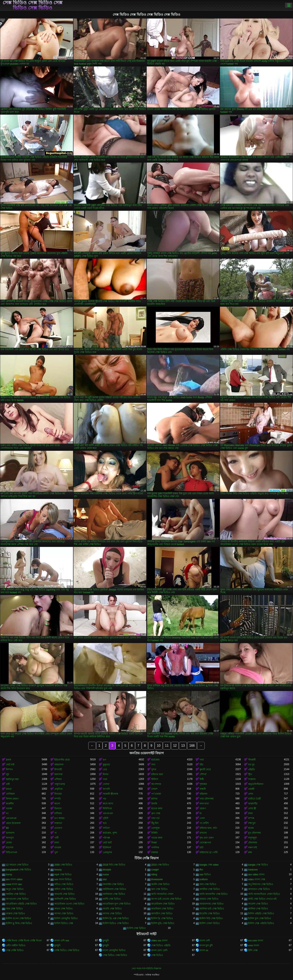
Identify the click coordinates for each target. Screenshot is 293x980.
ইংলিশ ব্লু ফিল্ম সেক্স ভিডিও (19, 923)
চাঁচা (201, 765)
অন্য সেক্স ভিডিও (208, 884)
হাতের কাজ (157, 808)
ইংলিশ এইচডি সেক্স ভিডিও (261, 914)
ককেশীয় (10, 804)
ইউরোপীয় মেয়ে (62, 760)
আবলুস (10, 838)
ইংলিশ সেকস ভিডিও (210, 923)
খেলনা (106, 784)
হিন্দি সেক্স (253, 950)
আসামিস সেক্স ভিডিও (162, 914)
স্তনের (251, 828)
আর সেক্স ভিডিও (14, 909)
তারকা (9, 808)
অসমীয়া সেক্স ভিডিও (210, 889)
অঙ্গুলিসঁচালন (256, 784)
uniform (204, 879)
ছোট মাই (10, 765)
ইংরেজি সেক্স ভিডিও (210, 914)
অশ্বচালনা (59, 765)
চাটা (202, 847)
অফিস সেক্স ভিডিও (64, 889)
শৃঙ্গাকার (203, 784)
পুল (56, 852)
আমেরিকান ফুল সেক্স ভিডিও (117, 904)
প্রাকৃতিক (58, 789)
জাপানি (106, 789)
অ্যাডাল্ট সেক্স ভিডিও (65, 894)
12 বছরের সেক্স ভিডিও (17, 865)
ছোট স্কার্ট (107, 843)
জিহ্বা (154, 843)
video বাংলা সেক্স (257, 879)
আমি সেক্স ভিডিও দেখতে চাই (262, 899)
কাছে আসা (108, 804)
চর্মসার (154, 799)
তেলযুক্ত (155, 828)
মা (201, 813)
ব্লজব (9, 760)
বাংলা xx (204, 950)
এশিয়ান (58, 779)
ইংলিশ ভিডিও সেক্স (64, 923)
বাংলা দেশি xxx (62, 941)
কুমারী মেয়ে (205, 769)
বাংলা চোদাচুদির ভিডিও (114, 950)
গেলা (202, 818)
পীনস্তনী (252, 760)
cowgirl (155, 870)
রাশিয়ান (58, 813)
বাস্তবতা (58, 823)
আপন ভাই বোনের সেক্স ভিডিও (166, 899)
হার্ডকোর (155, 760)
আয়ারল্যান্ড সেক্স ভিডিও (212, 904)
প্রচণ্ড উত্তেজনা (13, 823)
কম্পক (251, 818)
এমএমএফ (108, 813)
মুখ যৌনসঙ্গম (254, 833)
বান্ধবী (203, 789)
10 (159, 746)
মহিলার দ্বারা (157, 774)
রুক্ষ (250, 852)
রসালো (203, 833)
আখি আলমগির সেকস (162, 894)
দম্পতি (58, 799)
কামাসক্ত (58, 774)
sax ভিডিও (205, 875)
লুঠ (7, 774)
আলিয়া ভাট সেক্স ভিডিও (212, 909)
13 (183, 746)
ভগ (104, 760)
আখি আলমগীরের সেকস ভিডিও (264, 894)
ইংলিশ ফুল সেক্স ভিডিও (260, 918)
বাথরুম (58, 847)
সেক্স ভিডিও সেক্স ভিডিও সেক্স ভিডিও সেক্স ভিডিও (33, 5)
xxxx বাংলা (254, 945)
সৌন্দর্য (203, 774)
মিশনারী (58, 769)
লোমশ (154, 789)
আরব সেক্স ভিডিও (63, 909)
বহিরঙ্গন (203, 794)
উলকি (154, 804)
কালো (57, 804)
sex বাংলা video (14, 879)
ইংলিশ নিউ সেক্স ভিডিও (211, 918)
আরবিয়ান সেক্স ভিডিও (162, 909)
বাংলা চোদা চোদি (159, 950)
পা (55, 833)
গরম (105, 779)
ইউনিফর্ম (107, 847)
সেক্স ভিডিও (157, 955)
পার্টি (56, 838)
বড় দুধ (251, 765)
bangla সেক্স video (209, 865)
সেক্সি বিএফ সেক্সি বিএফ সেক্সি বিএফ (24, 941)
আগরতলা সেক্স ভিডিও (17, 899)
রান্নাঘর (155, 852)
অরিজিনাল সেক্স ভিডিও (114, 889)
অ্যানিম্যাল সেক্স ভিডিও (114, 894)
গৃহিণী (106, 818)
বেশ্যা (251, 794)
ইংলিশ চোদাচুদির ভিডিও (66, 918)
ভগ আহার (59, 818)
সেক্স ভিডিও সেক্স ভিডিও (115, 955)
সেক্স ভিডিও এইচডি (161, 945)
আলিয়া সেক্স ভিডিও (258, 909)
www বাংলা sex (14, 884)
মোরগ (203, 808)
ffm (201, 870)
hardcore (253, 870)
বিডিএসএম (11, 852)
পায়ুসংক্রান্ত (60, 784)
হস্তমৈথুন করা (12, 779)
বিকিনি (154, 833)
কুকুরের (106, 765)
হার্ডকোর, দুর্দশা (110, 833)
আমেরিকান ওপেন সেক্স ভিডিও (69, 904)
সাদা (153, 765)
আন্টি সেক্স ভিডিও (112, 899)
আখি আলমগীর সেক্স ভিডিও (214, 894)
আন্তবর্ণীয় (253, 804)
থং (7, 813)
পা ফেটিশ (204, 823)
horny (9, 875)
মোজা (9, 843)
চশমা (250, 813)
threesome (157, 879)
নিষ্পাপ (9, 769)
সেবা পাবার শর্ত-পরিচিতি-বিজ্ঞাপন (146, 968)
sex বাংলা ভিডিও (63, 879)
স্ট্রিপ (250, 774)
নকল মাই (252, 847)
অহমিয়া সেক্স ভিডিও (16, 894)
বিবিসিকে (107, 808)
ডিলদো (58, 808)
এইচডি (251, 769)
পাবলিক (155, 847)
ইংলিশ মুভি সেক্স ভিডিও (163, 923)
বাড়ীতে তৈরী (254, 799)
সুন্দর (154, 769)
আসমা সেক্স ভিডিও (64, 914)
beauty (58, 870)
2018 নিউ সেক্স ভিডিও (114, 865)
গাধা (202, 760)
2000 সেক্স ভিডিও (63, 865)
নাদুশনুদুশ (252, 838)
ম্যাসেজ (10, 847)
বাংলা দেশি (205, 941)
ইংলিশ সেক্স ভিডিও (136, 928)
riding (154, 875)
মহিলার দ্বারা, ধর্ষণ (208, 828)
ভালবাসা (10, 833)
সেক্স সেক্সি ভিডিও (15, 950)
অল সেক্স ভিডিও (159, 889)
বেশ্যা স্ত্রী (252, 808)
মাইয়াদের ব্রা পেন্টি (209, 852)
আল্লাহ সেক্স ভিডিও (15, 914)
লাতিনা (106, 828)
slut (105, 879)
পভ (104, 799)
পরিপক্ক (106, 838)
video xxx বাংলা (159, 941)
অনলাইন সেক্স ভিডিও (113, 884)
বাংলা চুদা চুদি (206, 945)
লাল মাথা (204, 804)
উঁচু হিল (155, 823)
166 (192, 746)
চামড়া (9, 789)
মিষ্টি (202, 779)
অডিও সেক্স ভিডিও (64, 884)
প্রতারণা (58, 828)
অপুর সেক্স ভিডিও (15, 889)
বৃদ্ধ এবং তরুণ (207, 838)
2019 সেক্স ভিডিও (160, 865)
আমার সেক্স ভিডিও (209, 899)
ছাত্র (105, 823)
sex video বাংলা (256, 875)
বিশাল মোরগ (12, 799)
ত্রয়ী (8, 784)
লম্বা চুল (252, 823)
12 (175, 746)
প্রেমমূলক (107, 852)
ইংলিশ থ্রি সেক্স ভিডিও (162, 918)
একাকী (251, 789)
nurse (106, 875)
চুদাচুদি (106, 941)
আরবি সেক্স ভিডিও (112, 909)
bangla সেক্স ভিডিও (258, 865)
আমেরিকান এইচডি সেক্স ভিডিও (21, 904)
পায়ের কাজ (157, 838)
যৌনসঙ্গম (253, 843)
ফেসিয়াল (10, 794)
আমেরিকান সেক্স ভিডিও (163, 904)
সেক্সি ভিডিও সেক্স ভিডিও (67, 950)
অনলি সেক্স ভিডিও (160, 884)
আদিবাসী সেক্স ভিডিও (65, 899)
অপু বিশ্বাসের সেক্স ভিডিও (261, 884)
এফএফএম (11, 818)
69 (7, 828)
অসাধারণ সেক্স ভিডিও (259, 889)
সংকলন (252, 779)
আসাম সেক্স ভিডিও (112, 914)
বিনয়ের (58, 794)
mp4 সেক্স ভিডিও (63, 875)
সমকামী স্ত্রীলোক (110, 794)
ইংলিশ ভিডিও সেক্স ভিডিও (116, 923)
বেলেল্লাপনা (205, 843)
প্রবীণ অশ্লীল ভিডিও (16, 945)
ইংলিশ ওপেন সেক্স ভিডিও (19, 918)
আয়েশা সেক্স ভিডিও (258, 904)
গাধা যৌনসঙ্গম (207, 799)
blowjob (107, 870)
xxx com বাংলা (256, 941)
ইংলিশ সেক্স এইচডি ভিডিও (261, 923)
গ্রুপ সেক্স (156, 813)
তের (105, 769)
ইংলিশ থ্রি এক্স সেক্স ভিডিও (116, 918)
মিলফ (106, 774)
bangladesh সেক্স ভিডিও (19, 870)
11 (167, 746)
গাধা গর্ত (155, 818)
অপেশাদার (156, 784)
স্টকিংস (155, 779)
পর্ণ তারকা (156, 794)
